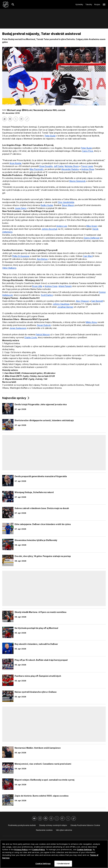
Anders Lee (62, 226)
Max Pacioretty (37, 169)
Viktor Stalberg (9, 268)
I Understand (63, 863)
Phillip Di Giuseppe (21, 256)
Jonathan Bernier (65, 307)
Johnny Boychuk (49, 229)
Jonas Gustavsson (18, 328)
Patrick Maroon (43, 334)
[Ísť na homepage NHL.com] (6, 5)
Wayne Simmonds (77, 181)
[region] (54, 854)
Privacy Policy (21, 849)
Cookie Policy (39, 849)
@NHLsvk (27, 110)
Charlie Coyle (31, 337)
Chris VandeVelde (66, 202)
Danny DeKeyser (92, 238)
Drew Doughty (46, 166)
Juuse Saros (21, 208)
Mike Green (92, 226)
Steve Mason (68, 205)
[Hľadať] (13, 5)
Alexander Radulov (70, 169)
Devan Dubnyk (44, 325)
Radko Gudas (47, 205)
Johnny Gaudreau (61, 304)
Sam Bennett (97, 301)
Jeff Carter (59, 166)
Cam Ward (88, 256)
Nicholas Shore (72, 166)
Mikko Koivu (91, 322)
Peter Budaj (50, 136)
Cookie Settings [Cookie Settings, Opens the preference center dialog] (43, 863)
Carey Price (88, 151)
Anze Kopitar (16, 163)
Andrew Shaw (88, 169)
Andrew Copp (51, 286)
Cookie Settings (84, 849)
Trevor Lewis (87, 166)
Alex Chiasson (82, 301)
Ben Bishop (42, 259)
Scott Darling (47, 295)
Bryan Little (37, 286)
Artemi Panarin (65, 286)
